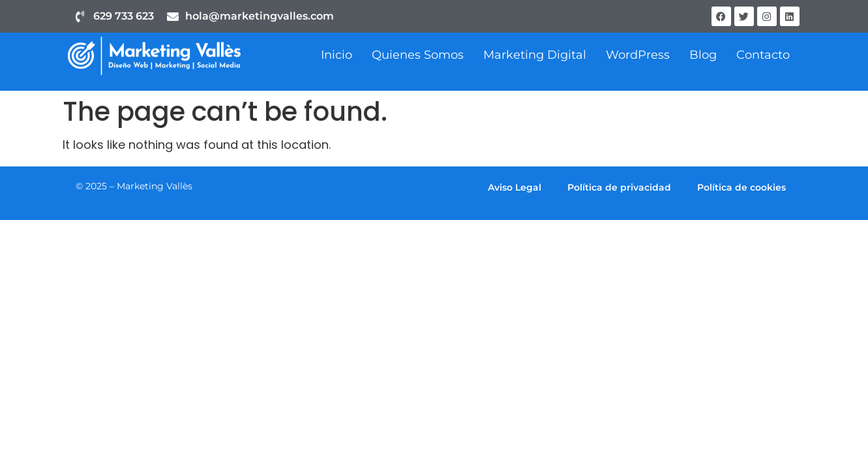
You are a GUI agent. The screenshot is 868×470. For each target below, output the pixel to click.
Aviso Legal (515, 187)
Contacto (763, 55)
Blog (703, 55)
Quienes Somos (418, 55)
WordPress (638, 55)
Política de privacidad (619, 187)
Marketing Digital (535, 55)
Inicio (337, 55)
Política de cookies (741, 187)
